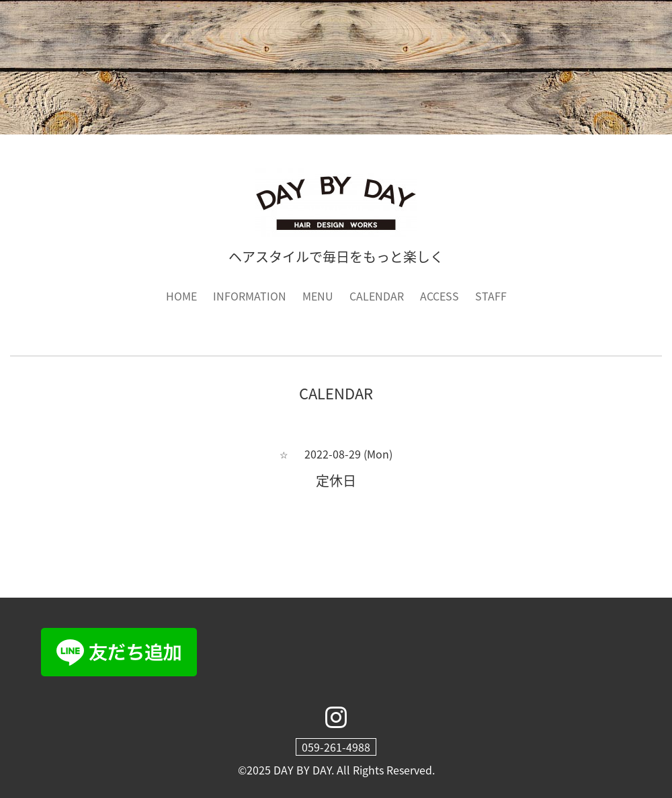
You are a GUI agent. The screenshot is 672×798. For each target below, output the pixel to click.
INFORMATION (250, 296)
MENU (318, 296)
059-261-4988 (336, 747)
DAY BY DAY (302, 770)
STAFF (491, 296)
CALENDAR (377, 296)
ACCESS (439, 296)
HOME (181, 296)
